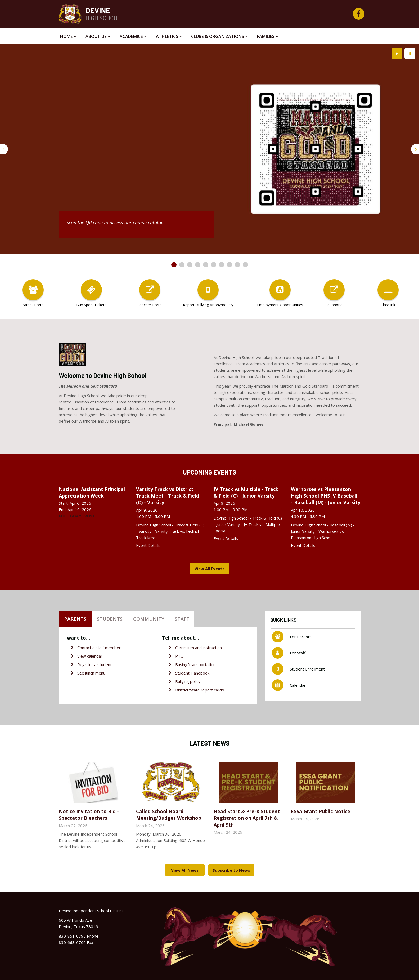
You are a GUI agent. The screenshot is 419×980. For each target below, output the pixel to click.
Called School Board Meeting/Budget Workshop (169, 815)
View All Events (209, 569)
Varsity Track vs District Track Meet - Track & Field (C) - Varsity (168, 496)
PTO (179, 656)
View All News (185, 870)
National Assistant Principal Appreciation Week (92, 492)
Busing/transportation (195, 664)
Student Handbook (192, 673)
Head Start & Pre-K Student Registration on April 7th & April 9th (247, 818)
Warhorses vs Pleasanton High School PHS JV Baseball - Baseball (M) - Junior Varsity (326, 496)
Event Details (148, 545)
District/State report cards (200, 690)
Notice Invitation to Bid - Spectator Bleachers (89, 815)
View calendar (90, 656)
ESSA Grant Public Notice (321, 811)
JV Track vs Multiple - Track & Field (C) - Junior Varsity (246, 492)
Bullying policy (188, 681)
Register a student (94, 664)
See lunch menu (91, 673)
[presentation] (4, 149)
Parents (75, 619)
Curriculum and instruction (199, 648)
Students (110, 619)
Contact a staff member (99, 648)
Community (149, 619)
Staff (182, 619)
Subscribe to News (231, 870)
